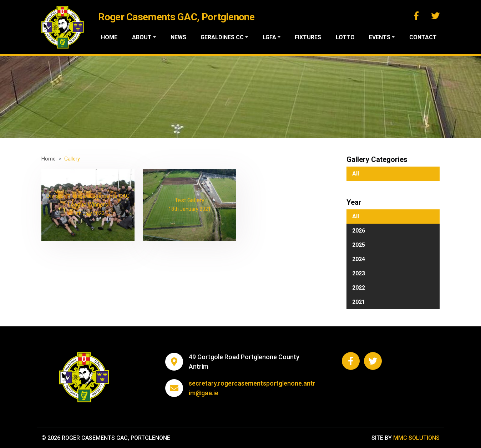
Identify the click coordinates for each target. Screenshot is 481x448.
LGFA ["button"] (269, 37)
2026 (359, 231)
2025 (359, 245)
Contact (423, 37)
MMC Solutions (416, 438)
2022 (359, 288)
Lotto (345, 37)
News (178, 37)
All (356, 174)
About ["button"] (142, 37)
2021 (359, 302)
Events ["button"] (380, 37)
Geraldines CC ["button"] (222, 37)
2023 (359, 273)
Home (109, 37)
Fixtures (308, 37)
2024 (359, 259)
